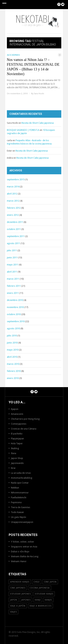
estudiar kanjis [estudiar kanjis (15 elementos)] (44, 594)
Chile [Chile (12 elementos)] (37, 582)
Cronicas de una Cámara (24, 429)
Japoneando (17, 463)
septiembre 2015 (16, 179)
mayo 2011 (13, 265)
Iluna (14, 453)
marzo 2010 (13, 364)
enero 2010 (13, 378)
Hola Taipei (17, 443)
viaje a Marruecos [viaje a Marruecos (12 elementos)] (41, 606)
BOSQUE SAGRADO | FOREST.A (23, 130)
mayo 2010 (13, 350)
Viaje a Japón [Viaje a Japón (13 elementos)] (18, 606)
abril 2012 (12, 194)
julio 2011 (12, 250)
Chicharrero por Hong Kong (25, 419)
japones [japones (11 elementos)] (26, 600)
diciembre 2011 (15, 222)
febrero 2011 (14, 286)
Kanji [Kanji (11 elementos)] (38, 600)
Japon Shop (17, 458)
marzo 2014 (13, 187)
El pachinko (17, 434)
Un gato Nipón (18, 517)
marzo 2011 (13, 279)
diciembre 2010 (15, 300)
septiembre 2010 (16, 321)
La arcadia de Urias (21, 473)
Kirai (13, 468)
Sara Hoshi (39, 94)
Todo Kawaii (17, 512)
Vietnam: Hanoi (19, 561)
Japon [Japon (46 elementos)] (14, 600)
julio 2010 (12, 336)
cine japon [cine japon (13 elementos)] (50, 582)
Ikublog (15, 448)
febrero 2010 (14, 371)
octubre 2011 (14, 229)
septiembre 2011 (16, 236)
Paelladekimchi (19, 497)
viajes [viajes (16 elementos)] (14, 612)
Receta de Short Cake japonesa (38, 123)
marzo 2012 (13, 201)
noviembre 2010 (15, 307)
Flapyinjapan (17, 439)
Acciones (13, 55)
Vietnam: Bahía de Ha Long (25, 556)
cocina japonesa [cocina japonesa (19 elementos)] (40, 588)
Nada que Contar (20, 483)
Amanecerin (17, 414)
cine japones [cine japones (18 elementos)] (18, 588)
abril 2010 (12, 357)
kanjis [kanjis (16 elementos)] (48, 600)
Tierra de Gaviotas (20, 507)
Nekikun (15, 488)
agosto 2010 (13, 328)
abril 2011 (12, 272)
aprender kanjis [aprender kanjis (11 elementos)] (20, 582)
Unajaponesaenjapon (22, 522)
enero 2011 (13, 293)
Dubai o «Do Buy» (20, 551)
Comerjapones (19, 424)
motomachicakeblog (22, 478)
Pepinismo (16, 502)
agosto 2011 (13, 243)
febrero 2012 (14, 208)
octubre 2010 (14, 314)
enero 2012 (13, 215)
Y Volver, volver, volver (22, 542)
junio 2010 (12, 343)
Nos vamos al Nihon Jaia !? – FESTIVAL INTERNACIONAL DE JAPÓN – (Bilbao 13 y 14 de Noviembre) (33, 67)
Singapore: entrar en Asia (24, 547)
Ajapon (15, 409)
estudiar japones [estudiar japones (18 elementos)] (20, 594)
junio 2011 (12, 258)
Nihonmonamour (20, 493)
